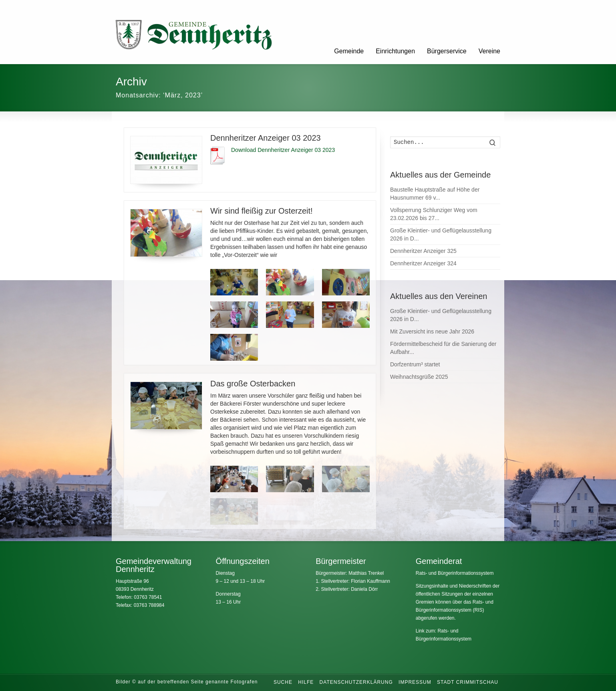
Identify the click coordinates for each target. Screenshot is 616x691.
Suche (283, 682)
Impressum (415, 682)
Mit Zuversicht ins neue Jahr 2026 (432, 331)
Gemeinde (349, 51)
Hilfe (306, 682)
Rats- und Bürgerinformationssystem (455, 573)
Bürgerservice (447, 51)
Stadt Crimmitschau (468, 682)
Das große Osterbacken (253, 384)
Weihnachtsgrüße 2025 (419, 377)
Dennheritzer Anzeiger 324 (423, 263)
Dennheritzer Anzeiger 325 (423, 251)
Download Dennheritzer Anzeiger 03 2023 (283, 150)
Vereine (489, 51)
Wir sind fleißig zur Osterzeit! (262, 211)
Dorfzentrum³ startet (415, 364)
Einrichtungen (395, 51)
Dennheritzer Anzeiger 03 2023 (266, 138)
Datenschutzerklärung (356, 682)
